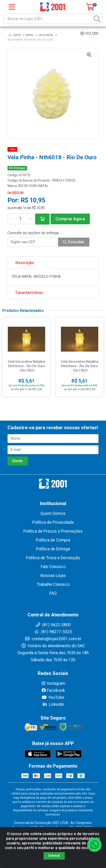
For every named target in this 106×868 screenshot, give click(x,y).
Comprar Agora (70, 219)
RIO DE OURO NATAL (33, 186)
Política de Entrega (53, 549)
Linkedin (53, 704)
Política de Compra (53, 540)
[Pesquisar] (97, 19)
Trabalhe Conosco (53, 584)
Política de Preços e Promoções (53, 531)
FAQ (53, 593)
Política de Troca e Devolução (53, 558)
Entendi (54, 856)
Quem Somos (53, 513)
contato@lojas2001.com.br (53, 639)
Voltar (89, 33)
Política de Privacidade (53, 522)
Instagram (53, 683)
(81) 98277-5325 (53, 632)
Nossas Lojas (53, 576)
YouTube (53, 697)
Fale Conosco (53, 567)
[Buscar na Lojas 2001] (48, 19)
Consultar (74, 242)
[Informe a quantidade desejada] (20, 219)
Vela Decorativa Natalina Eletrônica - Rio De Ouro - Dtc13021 (26, 366)
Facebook (53, 690)
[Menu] (12, 7)
